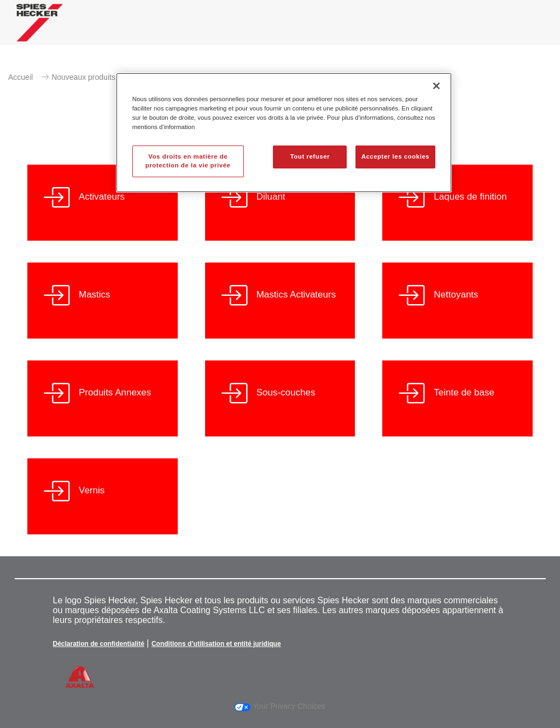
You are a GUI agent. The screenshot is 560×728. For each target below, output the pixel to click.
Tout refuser (310, 156)
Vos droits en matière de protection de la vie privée (188, 161)
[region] (284, 133)
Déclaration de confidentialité (99, 644)
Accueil (21, 77)
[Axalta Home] (40, 31)
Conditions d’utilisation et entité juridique (216, 644)
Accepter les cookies (396, 156)
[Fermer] (436, 86)
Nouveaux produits (83, 77)
